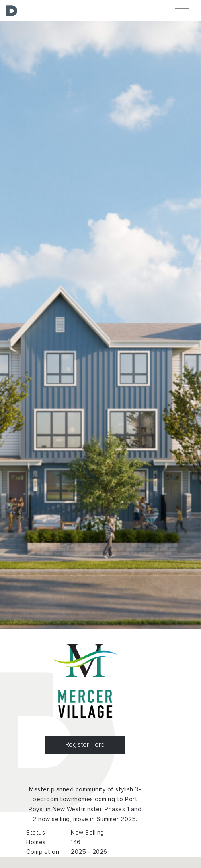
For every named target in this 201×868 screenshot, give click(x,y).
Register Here (85, 745)
